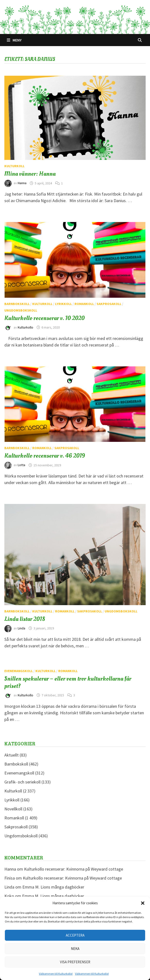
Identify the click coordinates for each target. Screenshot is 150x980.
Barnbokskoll (17, 304)
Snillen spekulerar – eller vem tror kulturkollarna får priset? (68, 682)
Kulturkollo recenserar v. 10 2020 (45, 318)
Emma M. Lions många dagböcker (53, 887)
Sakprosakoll (109, 304)
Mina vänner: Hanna (30, 174)
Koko (9, 896)
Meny (14, 40)
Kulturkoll (14, 166)
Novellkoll (13, 809)
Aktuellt (12, 755)
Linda (21, 628)
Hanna (22, 183)
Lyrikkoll (63, 304)
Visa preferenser (75, 962)
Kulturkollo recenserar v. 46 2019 (45, 456)
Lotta (21, 465)
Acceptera (75, 935)
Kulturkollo (25, 327)
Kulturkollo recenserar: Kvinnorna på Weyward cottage (74, 869)
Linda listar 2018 (25, 619)
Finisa (10, 878)
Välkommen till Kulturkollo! (56, 974)
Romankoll (84, 304)
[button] (143, 903)
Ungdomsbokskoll (21, 310)
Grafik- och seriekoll (22, 782)
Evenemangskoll (19, 671)
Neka (75, 949)
